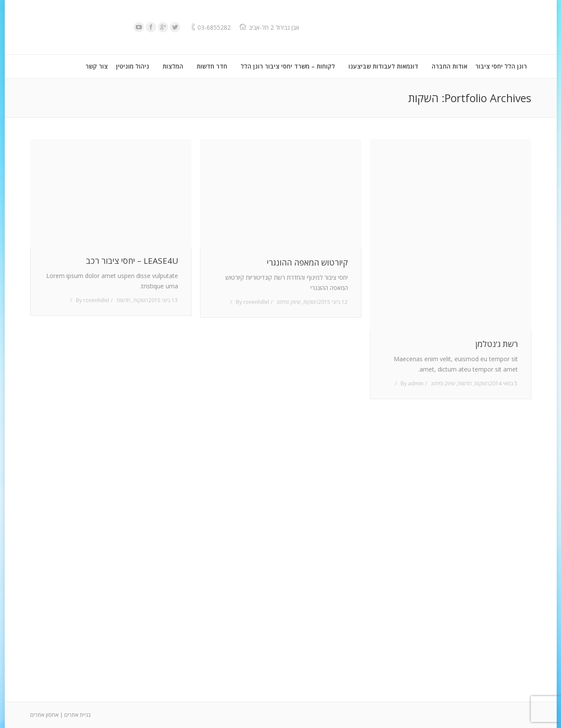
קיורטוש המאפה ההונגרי (307, 263)
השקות (141, 300)
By (92, 300)
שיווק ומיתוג (288, 302)
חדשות (124, 300)
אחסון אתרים (44, 715)
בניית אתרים (77, 715)
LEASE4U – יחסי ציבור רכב (132, 261)
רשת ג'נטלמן (497, 344)
